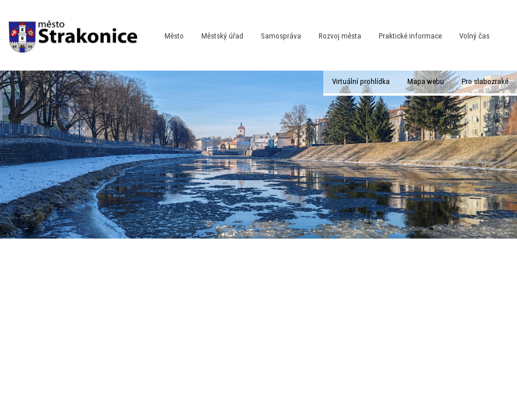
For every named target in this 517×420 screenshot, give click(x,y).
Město (174, 36)
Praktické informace (410, 36)
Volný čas (474, 36)
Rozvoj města (340, 36)
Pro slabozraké (485, 81)
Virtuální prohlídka (361, 81)
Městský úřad (222, 36)
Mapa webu (426, 81)
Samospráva (281, 36)
